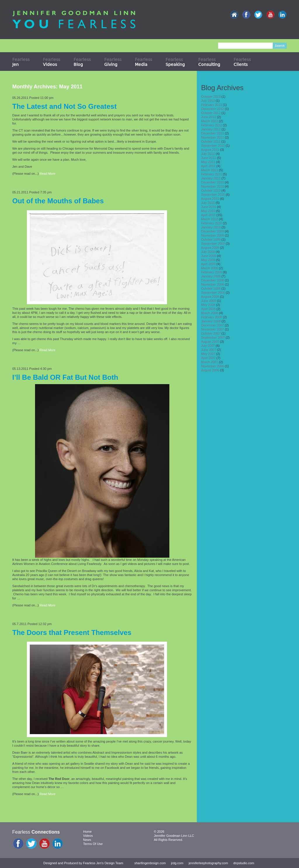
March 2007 (210, 362)
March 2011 (210, 170)
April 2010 (208, 215)
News (87, 840)
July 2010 (208, 203)
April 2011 (208, 166)
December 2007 (213, 325)
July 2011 (208, 154)
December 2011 (213, 133)
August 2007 (210, 342)
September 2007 (213, 337)
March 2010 (210, 219)
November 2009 (213, 235)
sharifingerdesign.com (150, 863)
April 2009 (208, 264)
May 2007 (208, 354)
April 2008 (208, 309)
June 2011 (209, 158)
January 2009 (211, 276)
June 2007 (209, 350)
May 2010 (208, 211)
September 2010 (213, 195)
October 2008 (211, 288)
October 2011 (211, 141)
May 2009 (208, 260)
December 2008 (213, 280)
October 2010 (211, 190)
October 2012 (211, 113)
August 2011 (210, 150)
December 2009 (213, 231)
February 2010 (212, 223)
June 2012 (209, 117)
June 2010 (209, 207)
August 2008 (210, 297)
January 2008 (211, 321)
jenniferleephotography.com (208, 863)
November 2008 (213, 284)
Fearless (21, 62)
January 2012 (211, 129)
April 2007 (208, 358)
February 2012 (212, 125)
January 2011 (211, 178)
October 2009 (211, 239)
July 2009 (208, 252)
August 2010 (210, 199)
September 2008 (213, 293)
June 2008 (209, 301)
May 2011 (208, 162)
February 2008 (212, 317)
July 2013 (208, 101)
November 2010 (213, 186)
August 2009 (210, 248)
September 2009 (213, 244)
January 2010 (211, 227)
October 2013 (211, 97)
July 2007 (208, 346)
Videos (88, 836)
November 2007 (213, 329)
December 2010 (213, 182)
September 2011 (213, 146)
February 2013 (212, 105)
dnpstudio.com (244, 863)
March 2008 (210, 313)
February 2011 (212, 174)
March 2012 (210, 121)
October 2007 (211, 333)
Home (87, 832)
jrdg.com (177, 863)
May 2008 (208, 305)
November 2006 (213, 366)
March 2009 (210, 268)
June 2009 (209, 256)
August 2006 (210, 370)
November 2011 (213, 137)
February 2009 (212, 272)
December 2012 (213, 109)
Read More (48, 174)
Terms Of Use (93, 844)
